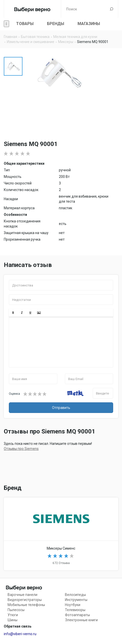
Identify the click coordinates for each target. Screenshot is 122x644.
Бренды (56, 24)
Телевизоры (75, 610)
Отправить (61, 408)
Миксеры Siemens (61, 534)
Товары (25, 24)
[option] (13, 66)
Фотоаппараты (77, 615)
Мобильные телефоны (26, 605)
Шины (13, 620)
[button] (13, 313)
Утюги (13, 615)
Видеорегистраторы (25, 600)
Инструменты (76, 600)
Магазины (89, 24)
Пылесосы (16, 610)
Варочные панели (22, 595)
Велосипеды (75, 595)
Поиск (112, 9)
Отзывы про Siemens (21, 449)
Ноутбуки (73, 605)
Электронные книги (81, 620)
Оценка (14, 394)
